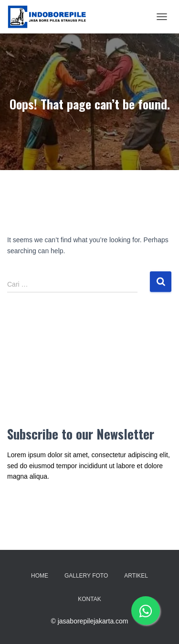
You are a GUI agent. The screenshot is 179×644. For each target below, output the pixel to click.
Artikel (136, 576)
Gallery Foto (86, 576)
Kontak (89, 599)
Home (40, 576)
